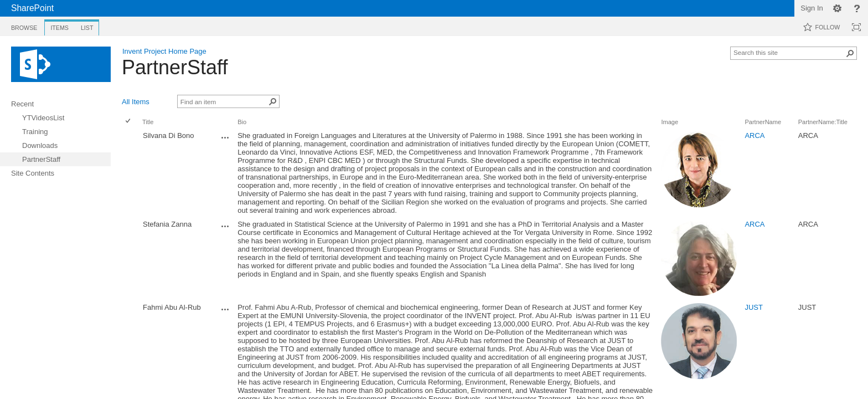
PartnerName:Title (823, 122)
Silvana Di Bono (169, 135)
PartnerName (763, 122)
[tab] (24, 26)
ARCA (755, 135)
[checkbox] (128, 173)
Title (148, 122)
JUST (754, 307)
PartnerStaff (175, 67)
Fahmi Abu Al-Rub (172, 307)
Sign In (812, 8)
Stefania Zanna (167, 224)
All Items (136, 102)
